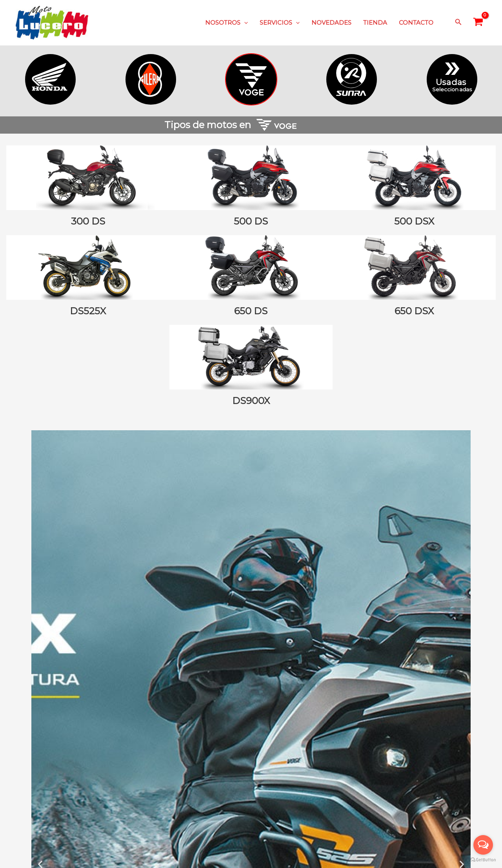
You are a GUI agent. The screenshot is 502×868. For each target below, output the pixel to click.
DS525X (88, 311)
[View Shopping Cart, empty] (478, 23)
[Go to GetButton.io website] (483, 860)
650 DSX (414, 311)
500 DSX (414, 221)
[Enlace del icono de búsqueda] (458, 23)
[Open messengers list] (483, 845)
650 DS (251, 311)
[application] (244, 23)
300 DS (88, 221)
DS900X (251, 401)
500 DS (251, 221)
